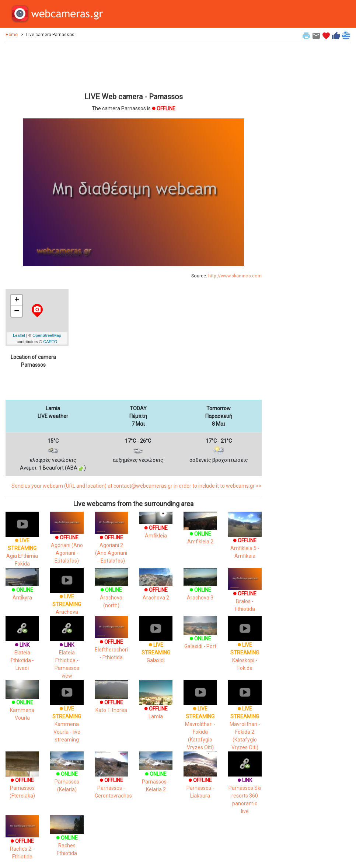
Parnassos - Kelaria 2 (156, 775)
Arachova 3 (200, 587)
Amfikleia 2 (200, 531)
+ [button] (17, 300)
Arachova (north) (111, 591)
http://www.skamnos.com (235, 276)
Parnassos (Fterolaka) (22, 780)
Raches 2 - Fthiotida (22, 841)
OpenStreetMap (47, 335)
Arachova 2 (156, 587)
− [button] (17, 311)
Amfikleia (156, 526)
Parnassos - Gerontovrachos (113, 780)
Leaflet (19, 335)
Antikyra (22, 587)
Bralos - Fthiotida (245, 594)
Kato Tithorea (111, 699)
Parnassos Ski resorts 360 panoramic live (245, 787)
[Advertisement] (134, 66)
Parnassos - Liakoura (200, 780)
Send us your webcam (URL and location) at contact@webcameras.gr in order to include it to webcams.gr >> (137, 486)
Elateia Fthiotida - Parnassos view (67, 652)
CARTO (50, 342)
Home (12, 35)
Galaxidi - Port (200, 636)
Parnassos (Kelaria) (67, 775)
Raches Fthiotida (67, 839)
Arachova (67, 596)
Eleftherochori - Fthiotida (111, 642)
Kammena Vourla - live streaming (67, 716)
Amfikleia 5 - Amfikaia (245, 540)
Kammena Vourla (22, 703)
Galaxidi (156, 644)
